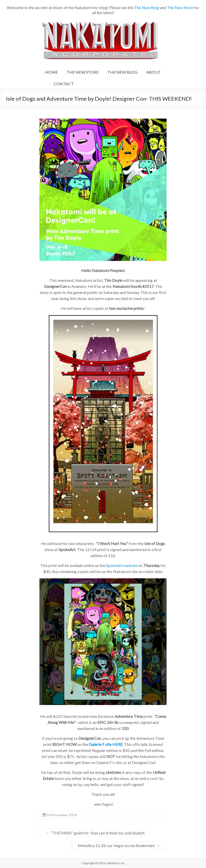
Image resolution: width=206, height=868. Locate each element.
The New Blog (147, 7)
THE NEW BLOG (122, 72)
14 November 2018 (62, 815)
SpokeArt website (122, 565)
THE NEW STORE (83, 72)
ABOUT (153, 72)
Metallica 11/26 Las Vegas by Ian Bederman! (119, 845)
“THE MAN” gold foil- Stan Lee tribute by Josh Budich (95, 833)
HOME (51, 72)
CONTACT (64, 84)
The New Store (180, 7)
